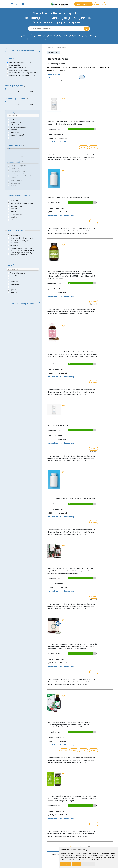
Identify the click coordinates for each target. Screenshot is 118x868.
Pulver (13, 220)
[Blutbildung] (8, 186)
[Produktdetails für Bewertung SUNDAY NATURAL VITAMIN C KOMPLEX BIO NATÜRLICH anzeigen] (54, 488)
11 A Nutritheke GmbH (18, 273)
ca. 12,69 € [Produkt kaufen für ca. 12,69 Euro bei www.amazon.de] (94, 824)
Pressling (14, 217)
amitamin (14, 287)
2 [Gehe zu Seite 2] (75, 846)
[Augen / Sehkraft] (8, 180)
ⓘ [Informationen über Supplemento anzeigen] (18, 4)
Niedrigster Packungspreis (19, 70)
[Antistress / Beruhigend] (8, 171)
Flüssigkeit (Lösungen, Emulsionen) (23, 203)
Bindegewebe (15, 183)
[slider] (23, 89)
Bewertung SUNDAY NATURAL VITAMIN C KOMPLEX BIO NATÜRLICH (71, 499)
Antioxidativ (15, 168)
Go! (82, 77)
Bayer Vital (14, 292)
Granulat (14, 209)
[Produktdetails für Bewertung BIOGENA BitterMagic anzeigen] (54, 415)
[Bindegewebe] (8, 183)
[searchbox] (23, 116)
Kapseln (13, 212)
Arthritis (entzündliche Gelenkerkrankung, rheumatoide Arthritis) (22, 176)
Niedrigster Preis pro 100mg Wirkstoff (23, 73)
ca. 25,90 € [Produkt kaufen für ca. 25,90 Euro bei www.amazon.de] (94, 382)
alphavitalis (15, 284)
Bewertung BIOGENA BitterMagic (59, 425)
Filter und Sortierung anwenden (23, 50)
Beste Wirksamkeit (16, 68)
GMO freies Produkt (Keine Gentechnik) (20, 242)
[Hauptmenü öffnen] (12, 4)
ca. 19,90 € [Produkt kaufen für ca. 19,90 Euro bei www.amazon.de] (94, 672)
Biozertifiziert (15, 235)
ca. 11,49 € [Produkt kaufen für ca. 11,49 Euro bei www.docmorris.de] (93, 750)
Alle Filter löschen (61, 48)
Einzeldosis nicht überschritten (21, 238)
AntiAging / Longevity (18, 166)
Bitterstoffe (15, 132)
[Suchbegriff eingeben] (56, 29)
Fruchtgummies (16, 206)
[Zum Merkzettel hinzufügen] (63, 99)
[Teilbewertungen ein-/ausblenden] (97, 129)
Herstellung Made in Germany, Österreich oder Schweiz (21, 254)
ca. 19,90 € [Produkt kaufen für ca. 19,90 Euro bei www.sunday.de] (94, 522)
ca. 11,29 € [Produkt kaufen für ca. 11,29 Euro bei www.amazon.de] (64, 750)
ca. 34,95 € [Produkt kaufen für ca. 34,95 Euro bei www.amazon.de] (84, 147)
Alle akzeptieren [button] (66, 864)
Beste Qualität (15, 65)
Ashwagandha (16, 122)
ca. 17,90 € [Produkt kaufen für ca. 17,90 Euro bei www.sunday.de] (94, 221)
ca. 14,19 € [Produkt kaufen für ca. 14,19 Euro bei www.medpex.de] (74, 750)
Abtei (12, 279)
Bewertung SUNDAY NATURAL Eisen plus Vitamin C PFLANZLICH (70, 198)
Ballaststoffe (15, 125)
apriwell (13, 290)
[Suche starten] (87, 29)
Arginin (13, 119)
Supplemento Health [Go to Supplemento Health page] (83, 4)
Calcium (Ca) (15, 138)
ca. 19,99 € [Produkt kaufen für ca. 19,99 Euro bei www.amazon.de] (94, 597)
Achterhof (14, 281)
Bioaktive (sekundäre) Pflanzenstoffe (18, 129)
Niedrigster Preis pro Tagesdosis (21, 75)
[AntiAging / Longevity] (8, 166)
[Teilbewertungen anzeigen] (81, 129)
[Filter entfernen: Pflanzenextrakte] (58, 52)
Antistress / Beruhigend (19, 171)
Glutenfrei (14, 245)
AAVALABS (14, 276)
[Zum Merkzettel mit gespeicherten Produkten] (23, 4)
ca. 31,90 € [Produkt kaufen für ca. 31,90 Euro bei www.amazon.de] (94, 302)
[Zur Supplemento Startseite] (60, 4)
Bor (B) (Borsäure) (17, 135)
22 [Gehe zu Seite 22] (89, 846)
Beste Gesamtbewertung (19, 62)
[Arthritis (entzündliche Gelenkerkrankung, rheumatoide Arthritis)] (8, 176)
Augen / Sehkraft (17, 180)
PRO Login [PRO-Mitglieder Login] (100, 4)
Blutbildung (14, 186)
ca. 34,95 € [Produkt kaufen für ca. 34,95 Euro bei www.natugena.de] (93, 147)
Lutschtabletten (16, 214)
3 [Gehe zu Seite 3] (80, 846)
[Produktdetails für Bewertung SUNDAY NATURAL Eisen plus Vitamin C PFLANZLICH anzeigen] (54, 187)
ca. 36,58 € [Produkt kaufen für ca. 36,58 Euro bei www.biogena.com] (93, 449)
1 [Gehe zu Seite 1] (70, 846)
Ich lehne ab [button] (76, 864)
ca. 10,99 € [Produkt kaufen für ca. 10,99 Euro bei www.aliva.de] (83, 750)
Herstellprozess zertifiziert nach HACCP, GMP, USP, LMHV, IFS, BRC (22, 249)
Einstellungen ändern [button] (88, 864)
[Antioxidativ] (8, 168)
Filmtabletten (15, 200)
